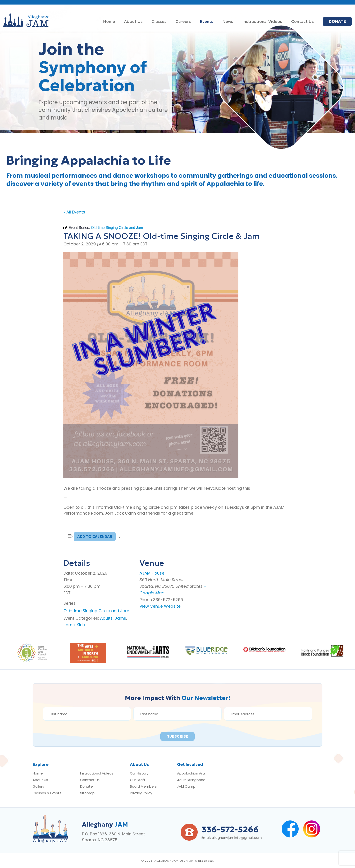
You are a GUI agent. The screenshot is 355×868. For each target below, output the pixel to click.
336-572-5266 (230, 829)
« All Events (74, 212)
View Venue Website (160, 606)
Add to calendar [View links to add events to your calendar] (95, 537)
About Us (40, 780)
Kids (81, 625)
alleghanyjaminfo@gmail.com (237, 838)
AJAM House (152, 573)
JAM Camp (186, 786)
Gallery (38, 786)
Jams (120, 618)
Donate (86, 786)
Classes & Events (47, 793)
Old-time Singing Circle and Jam (96, 611)
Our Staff (138, 780)
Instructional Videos (97, 773)
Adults (106, 618)
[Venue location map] (251, 582)
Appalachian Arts (191, 773)
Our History (139, 773)
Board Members (143, 786)
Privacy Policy (141, 793)
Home (38, 773)
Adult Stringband (191, 780)
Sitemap (87, 793)
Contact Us (90, 780)
